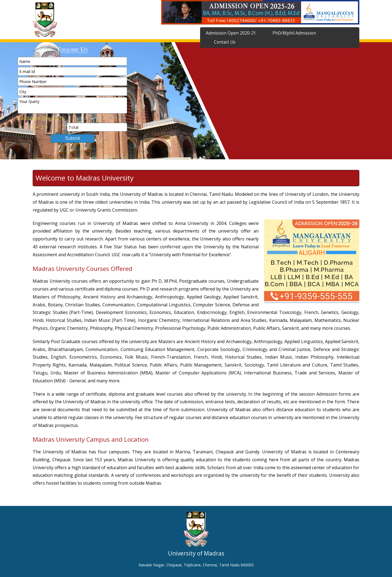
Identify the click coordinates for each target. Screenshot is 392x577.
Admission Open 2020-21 (231, 33)
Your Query (72, 105)
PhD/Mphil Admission (294, 33)
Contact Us (225, 42)
